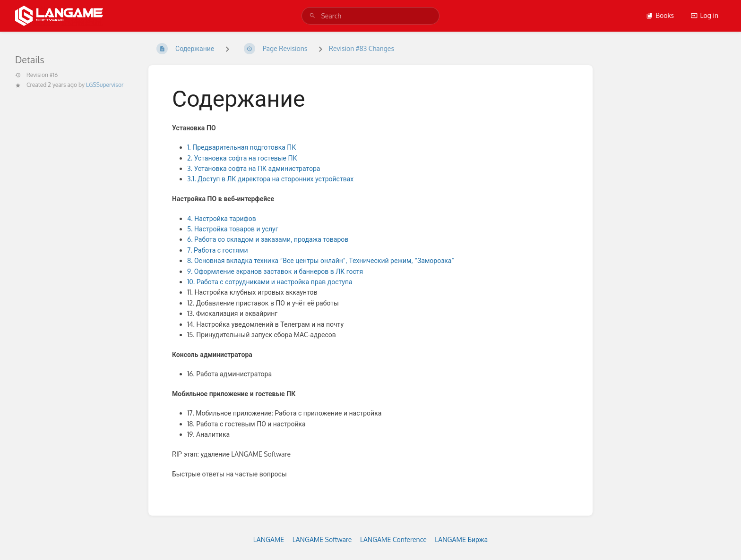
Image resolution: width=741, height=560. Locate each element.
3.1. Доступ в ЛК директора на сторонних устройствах (270, 179)
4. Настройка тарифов (222, 218)
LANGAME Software (322, 539)
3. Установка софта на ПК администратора (254, 168)
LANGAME (269, 539)
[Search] (312, 16)
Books (660, 15)
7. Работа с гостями (218, 250)
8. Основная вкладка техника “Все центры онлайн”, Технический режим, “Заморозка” (321, 260)
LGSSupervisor (105, 85)
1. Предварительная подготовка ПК (241, 147)
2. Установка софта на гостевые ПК (243, 158)
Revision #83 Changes (362, 48)
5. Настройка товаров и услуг (233, 229)
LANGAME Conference (393, 539)
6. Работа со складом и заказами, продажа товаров (268, 239)
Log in (705, 15)
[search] (370, 16)
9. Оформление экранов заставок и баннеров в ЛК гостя (275, 271)
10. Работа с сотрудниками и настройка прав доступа (270, 282)
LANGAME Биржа (461, 539)
